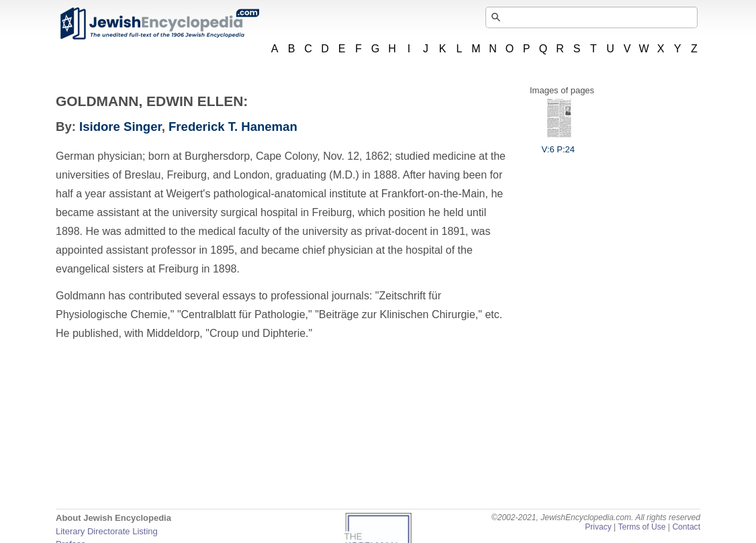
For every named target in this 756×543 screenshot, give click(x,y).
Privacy (598, 527)
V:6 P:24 (558, 144)
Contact (686, 527)
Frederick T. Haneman (233, 127)
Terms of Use (642, 527)
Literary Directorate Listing (107, 531)
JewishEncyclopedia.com (159, 23)
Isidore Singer (121, 127)
